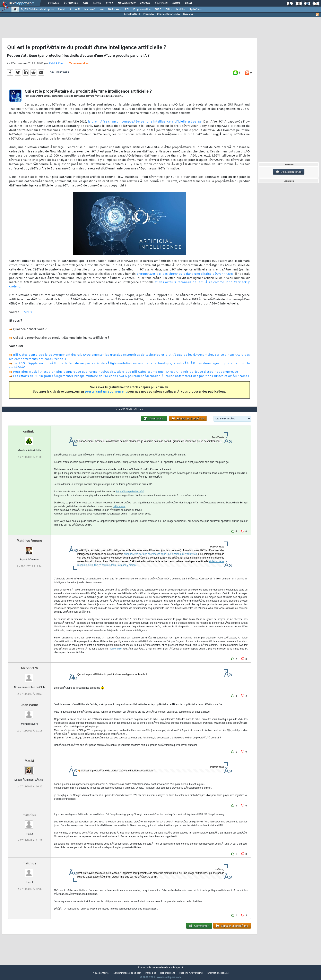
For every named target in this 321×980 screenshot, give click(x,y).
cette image (119, 514)
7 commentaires (79, 66)
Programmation (142, 9)
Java (102, 9)
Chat (109, 3)
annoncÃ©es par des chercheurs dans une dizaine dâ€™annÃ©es (185, 277)
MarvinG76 (29, 676)
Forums (54, 3)
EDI (127, 9)
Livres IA (188, 14)
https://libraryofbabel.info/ (130, 499)
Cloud (61, 9)
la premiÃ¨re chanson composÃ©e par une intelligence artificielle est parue (145, 124)
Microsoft (90, 9)
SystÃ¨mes (195, 9)
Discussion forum (289, 172)
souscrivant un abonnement (106, 395)
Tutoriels (71, 3)
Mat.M (29, 768)
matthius (29, 822)
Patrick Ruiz (56, 66)
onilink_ (29, 439)
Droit (176, 3)
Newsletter (127, 3)
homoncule (116, 656)
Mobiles (181, 9)
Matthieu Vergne (29, 548)
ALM (78, 9)
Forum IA (149, 14)
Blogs (97, 3)
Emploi (145, 3)
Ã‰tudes (161, 3)
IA (70, 9)
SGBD (158, 9)
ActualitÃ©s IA (132, 14)
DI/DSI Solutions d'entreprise (37, 9)
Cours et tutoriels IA (168, 14)
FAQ (85, 3)
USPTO (27, 315)
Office (169, 9)
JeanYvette (29, 713)
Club (188, 3)
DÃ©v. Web (115, 9)
